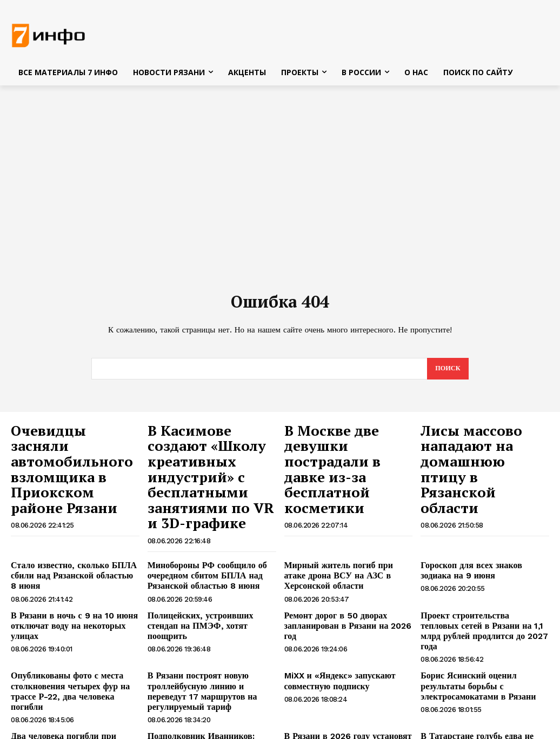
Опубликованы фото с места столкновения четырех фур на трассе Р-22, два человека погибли (75, 629)
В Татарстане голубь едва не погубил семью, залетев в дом (484, 680)
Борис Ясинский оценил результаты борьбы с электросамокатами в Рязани (483, 629)
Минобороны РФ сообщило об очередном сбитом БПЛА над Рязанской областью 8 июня (199, 537)
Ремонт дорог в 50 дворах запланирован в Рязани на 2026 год (347, 579)
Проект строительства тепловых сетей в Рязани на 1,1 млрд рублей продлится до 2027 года (478, 583)
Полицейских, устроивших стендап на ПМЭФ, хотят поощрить (208, 579)
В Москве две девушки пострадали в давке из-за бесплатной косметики (347, 449)
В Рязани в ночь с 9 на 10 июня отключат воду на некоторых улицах (74, 579)
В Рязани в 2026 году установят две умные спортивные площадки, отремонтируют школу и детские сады (347, 689)
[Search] (447, 372)
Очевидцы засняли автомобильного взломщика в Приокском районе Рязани (63, 454)
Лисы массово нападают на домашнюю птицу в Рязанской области (474, 449)
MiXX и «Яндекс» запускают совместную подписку (333, 625)
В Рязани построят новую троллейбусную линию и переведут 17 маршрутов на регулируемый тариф (208, 634)
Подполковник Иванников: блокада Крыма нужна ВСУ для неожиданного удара (209, 684)
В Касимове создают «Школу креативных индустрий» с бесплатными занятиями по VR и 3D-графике (209, 460)
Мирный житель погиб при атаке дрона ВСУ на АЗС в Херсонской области (342, 537)
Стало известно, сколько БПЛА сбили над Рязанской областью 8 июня (68, 537)
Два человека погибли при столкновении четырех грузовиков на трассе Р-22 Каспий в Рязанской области (73, 689)
